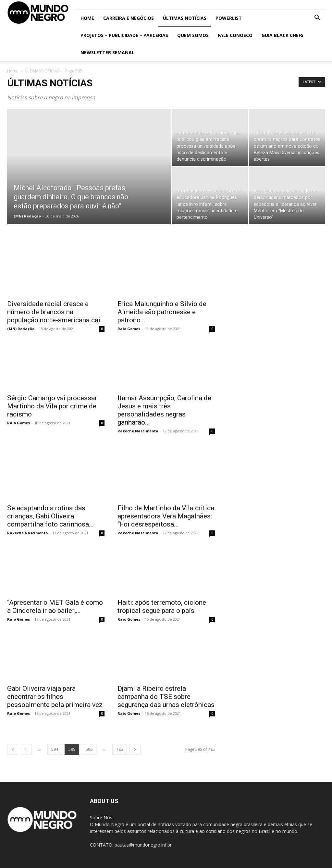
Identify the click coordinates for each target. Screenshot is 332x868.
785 (120, 749)
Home (87, 18)
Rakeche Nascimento (138, 431)
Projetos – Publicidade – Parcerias (124, 35)
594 (55, 749)
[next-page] (135, 749)
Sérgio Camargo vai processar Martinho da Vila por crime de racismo (52, 406)
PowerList (229, 18)
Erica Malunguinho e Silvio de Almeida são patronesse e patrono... (162, 312)
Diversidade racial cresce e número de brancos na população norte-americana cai (54, 312)
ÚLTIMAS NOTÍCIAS (185, 18)
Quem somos (193, 35)
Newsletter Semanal (107, 52)
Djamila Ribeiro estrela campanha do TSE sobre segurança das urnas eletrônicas (166, 697)
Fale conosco (235, 35)
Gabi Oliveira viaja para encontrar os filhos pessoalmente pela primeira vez (55, 697)
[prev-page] (13, 749)
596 (89, 749)
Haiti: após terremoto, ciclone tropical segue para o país (162, 607)
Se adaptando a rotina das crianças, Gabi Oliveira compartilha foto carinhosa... (50, 516)
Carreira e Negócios (129, 18)
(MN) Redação (27, 216)
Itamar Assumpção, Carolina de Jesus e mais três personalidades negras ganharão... (164, 410)
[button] (317, 18)
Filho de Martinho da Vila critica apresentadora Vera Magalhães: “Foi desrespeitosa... (166, 516)
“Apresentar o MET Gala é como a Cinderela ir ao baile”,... (55, 607)
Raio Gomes (129, 329)
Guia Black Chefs (283, 35)
